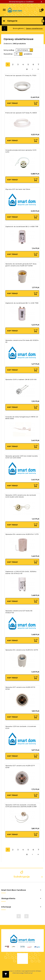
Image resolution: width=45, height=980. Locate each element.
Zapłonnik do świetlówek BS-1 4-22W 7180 (22, 303)
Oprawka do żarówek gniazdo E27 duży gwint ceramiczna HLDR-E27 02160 (21, 265)
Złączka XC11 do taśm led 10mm (18, 189)
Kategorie (10, 21)
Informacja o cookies (12, 971)
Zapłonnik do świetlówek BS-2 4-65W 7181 (22, 227)
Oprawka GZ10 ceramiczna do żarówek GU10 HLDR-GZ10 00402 (21, 496)
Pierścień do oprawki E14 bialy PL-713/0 (21, 76)
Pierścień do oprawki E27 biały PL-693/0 (21, 113)
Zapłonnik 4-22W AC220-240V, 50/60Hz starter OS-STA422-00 (21, 572)
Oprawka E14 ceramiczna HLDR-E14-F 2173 (22, 534)
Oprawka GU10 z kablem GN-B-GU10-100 (21, 379)
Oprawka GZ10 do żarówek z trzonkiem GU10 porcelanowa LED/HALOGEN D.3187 (21, 806)
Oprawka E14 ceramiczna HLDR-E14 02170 (22, 650)
